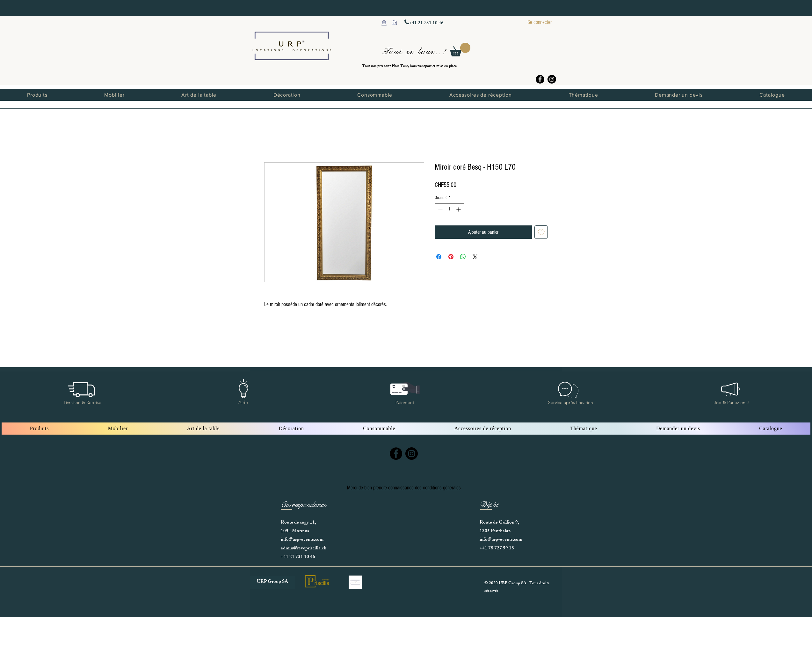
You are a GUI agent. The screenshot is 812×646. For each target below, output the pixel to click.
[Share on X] (475, 257)
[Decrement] (440, 209)
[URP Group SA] (272, 582)
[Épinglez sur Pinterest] (451, 257)
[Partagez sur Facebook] (439, 257)
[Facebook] (540, 79)
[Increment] (459, 209)
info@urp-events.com (302, 540)
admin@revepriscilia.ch (304, 549)
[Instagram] (552, 79)
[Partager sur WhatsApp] (463, 257)
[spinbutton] (449, 209)
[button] (460, 50)
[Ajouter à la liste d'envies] (541, 232)
